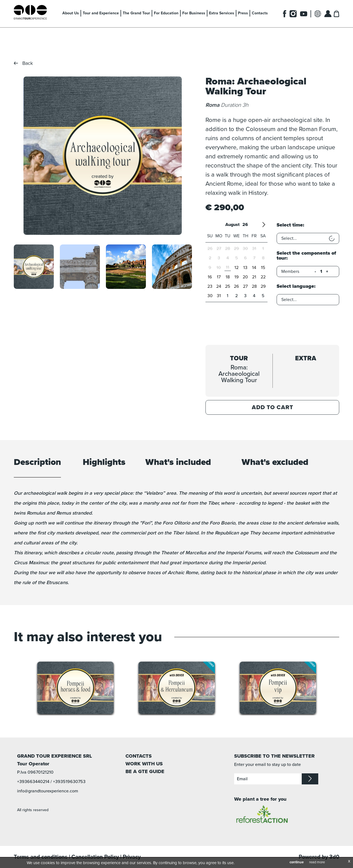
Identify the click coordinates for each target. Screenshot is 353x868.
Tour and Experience (101, 13)
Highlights (104, 463)
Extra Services (222, 13)
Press (243, 13)
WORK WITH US (144, 764)
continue (297, 862)
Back (28, 63)
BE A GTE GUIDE (145, 771)
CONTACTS (139, 756)
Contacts (260, 13)
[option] (102, 156)
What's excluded (275, 463)
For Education (166, 13)
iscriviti (310, 779)
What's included (178, 463)
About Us (71, 13)
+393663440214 (33, 782)
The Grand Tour (136, 13)
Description (37, 463)
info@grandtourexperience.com (48, 791)
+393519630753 (69, 782)
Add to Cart (272, 407)
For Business (194, 13)
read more (317, 862)
